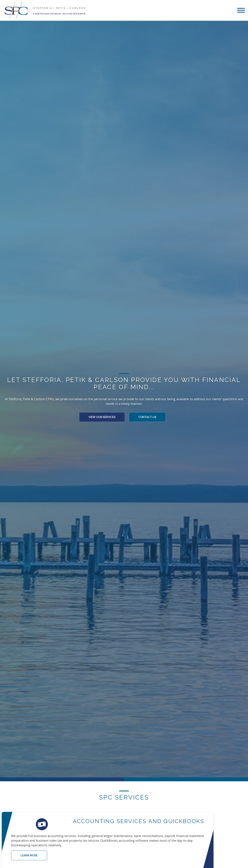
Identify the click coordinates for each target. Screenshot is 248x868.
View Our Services (102, 421)
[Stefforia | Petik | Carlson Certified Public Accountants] (44, 10)
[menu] (241, 11)
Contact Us (147, 421)
